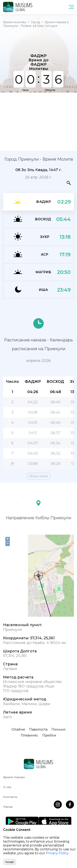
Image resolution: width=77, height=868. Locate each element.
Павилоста (38, 729)
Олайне (18, 729)
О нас (7, 787)
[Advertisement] (38, 121)
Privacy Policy (57, 853)
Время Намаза (14, 777)
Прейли (49, 735)
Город (35, 22)
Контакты (10, 797)
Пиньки (59, 729)
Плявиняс (29, 735)
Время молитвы (15, 22)
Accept (10, 862)
